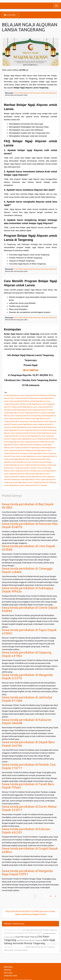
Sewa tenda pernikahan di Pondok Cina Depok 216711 (29, 766)
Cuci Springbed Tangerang (19, 947)
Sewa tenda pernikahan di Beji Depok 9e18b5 (28, 506)
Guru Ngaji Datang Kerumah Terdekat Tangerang (39, 930)
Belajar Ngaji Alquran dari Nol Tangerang (40, 947)
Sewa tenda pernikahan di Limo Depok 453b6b (28, 548)
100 (50, 896)
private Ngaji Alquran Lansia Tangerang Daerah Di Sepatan (25, 465)
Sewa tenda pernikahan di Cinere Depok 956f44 (30, 609)
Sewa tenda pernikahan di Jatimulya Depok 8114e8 (27, 699)
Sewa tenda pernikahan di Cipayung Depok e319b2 (27, 654)
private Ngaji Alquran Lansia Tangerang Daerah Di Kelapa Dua (34, 427)
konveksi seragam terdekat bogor (23, 933)
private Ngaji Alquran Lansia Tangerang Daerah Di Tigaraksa (26, 485)
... (46, 896)
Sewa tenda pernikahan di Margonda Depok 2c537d (27, 677)
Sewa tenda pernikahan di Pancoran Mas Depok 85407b (30, 525)
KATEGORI (11, 15)
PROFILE (8, 970)
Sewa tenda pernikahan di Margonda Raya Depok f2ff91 (27, 873)
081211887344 (31, 370)
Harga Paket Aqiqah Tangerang (26, 937)
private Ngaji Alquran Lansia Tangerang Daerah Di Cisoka (24, 413)
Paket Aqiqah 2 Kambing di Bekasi (16, 950)
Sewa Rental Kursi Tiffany (13, 930)
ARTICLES (8, 973)
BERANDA (8, 967)
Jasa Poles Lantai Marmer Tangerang (30, 940)
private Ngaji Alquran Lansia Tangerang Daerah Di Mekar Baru (26, 442)
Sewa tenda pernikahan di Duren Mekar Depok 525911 (29, 808)
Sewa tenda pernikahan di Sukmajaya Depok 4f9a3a (28, 590)
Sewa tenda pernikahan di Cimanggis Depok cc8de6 (27, 570)
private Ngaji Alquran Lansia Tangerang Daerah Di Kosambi (25, 430)
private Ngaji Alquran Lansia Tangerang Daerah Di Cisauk (32, 410)
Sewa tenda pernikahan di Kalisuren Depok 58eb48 (27, 721)
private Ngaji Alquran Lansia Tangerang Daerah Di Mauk (37, 439)
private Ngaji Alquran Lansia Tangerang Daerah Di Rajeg (31, 462)
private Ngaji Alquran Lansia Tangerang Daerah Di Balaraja (25, 395)
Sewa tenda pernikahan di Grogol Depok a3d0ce (30, 850)
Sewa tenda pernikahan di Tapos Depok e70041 (29, 632)
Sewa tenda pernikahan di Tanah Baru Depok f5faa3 (28, 786)
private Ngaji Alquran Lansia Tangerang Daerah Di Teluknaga (34, 482)
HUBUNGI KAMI (10, 976)
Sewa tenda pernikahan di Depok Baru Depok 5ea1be (28, 744)
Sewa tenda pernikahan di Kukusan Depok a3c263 (26, 831)
